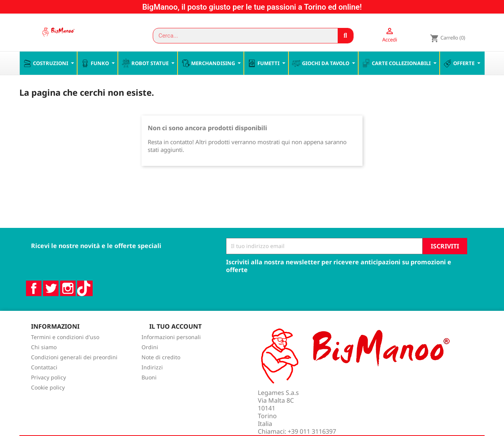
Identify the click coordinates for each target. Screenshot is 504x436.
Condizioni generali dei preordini (74, 374)
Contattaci (44, 384)
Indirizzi (152, 384)
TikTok (85, 305)
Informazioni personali (171, 354)
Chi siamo (44, 364)
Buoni (149, 394)
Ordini (150, 364)
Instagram (68, 305)
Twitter (51, 305)
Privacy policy (48, 394)
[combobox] (242, 36)
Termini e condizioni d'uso (65, 354)
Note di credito (161, 374)
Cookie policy (48, 404)
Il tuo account (175, 343)
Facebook (34, 305)
